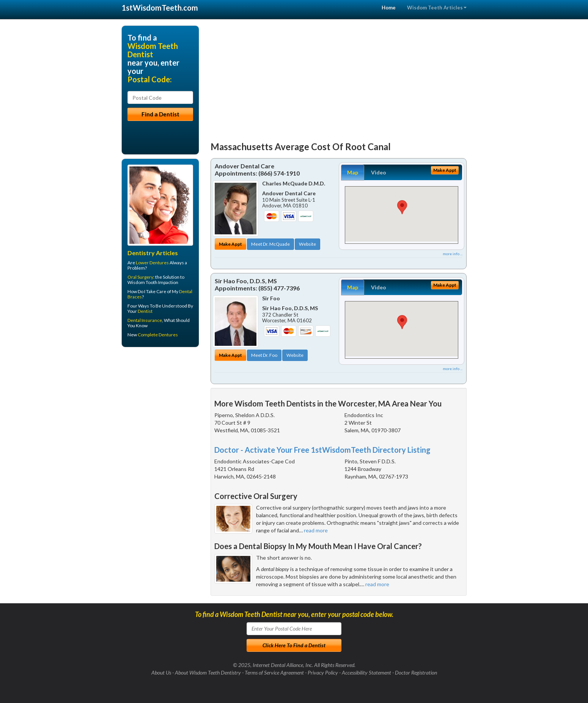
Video (379, 172)
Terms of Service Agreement (274, 672)
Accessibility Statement (366, 672)
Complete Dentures (158, 335)
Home (389, 8)
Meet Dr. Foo (264, 355)
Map (353, 172)
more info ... (453, 254)
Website (307, 244)
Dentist (145, 311)
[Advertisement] (339, 78)
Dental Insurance (145, 320)
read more (316, 530)
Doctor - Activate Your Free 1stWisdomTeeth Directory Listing (322, 450)
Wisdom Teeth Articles (437, 8)
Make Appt (230, 244)
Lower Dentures (152, 263)
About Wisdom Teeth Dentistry (208, 672)
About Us (161, 672)
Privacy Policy (323, 672)
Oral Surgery (140, 277)
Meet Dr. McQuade (270, 244)
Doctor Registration (416, 672)
